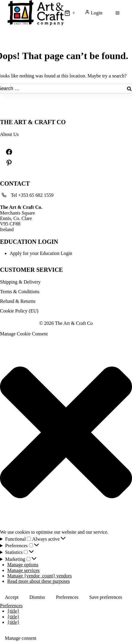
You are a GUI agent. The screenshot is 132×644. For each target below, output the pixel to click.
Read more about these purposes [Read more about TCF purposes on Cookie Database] (39, 581)
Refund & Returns (18, 301)
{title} (13, 611)
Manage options (23, 565)
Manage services (23, 570)
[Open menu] (118, 13)
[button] (66, 433)
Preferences (67, 597)
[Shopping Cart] (71, 13)
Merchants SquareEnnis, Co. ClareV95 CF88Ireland (21, 218)
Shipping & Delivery (20, 282)
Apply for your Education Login (41, 253)
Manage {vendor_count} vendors (40, 576)
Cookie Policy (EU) (19, 311)
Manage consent (21, 638)
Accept (12, 597)
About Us (9, 134)
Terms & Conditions (20, 292)
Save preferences (106, 597)
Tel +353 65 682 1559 (32, 195)
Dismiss (37, 597)
